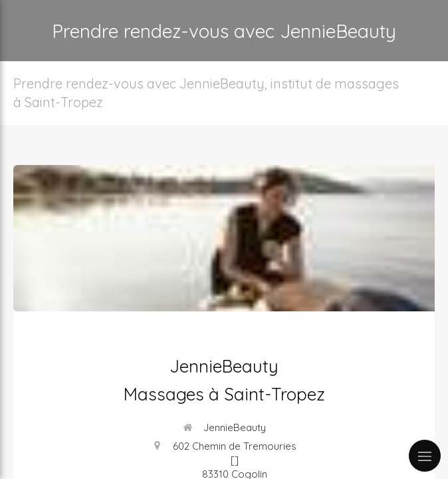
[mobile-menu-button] (425, 456)
